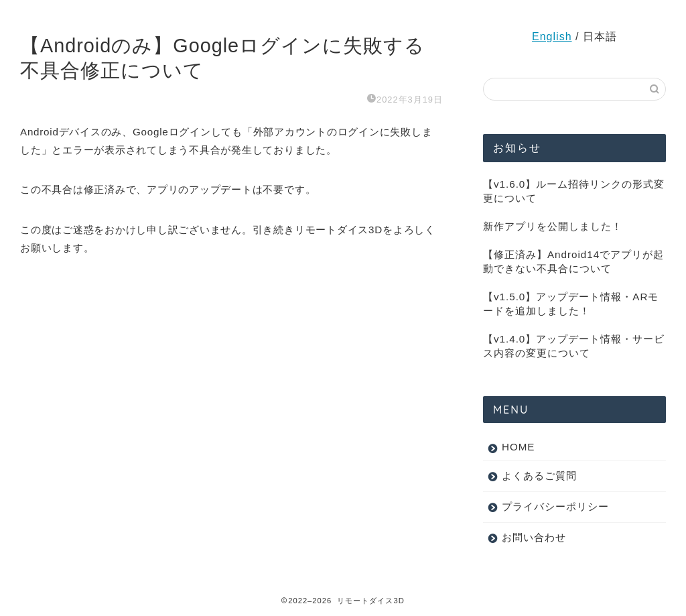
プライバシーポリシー (555, 506)
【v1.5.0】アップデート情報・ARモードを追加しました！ (571, 304)
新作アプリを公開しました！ (553, 226)
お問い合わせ (534, 537)
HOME (519, 447)
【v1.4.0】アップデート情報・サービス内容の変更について (574, 346)
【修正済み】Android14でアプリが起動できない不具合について (573, 261)
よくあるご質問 (539, 476)
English (552, 37)
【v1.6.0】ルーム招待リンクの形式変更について (574, 191)
